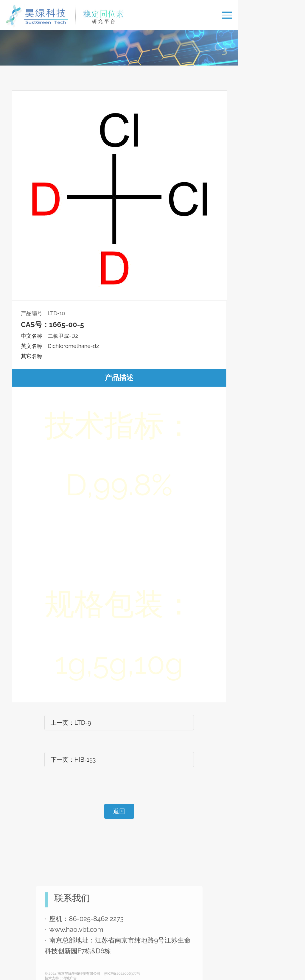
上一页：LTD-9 (71, 723)
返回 (119, 811)
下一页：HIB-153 (73, 760)
